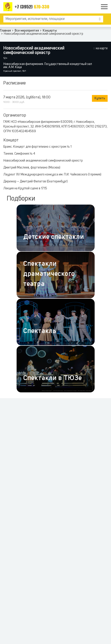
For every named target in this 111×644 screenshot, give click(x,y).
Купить (100, 98)
